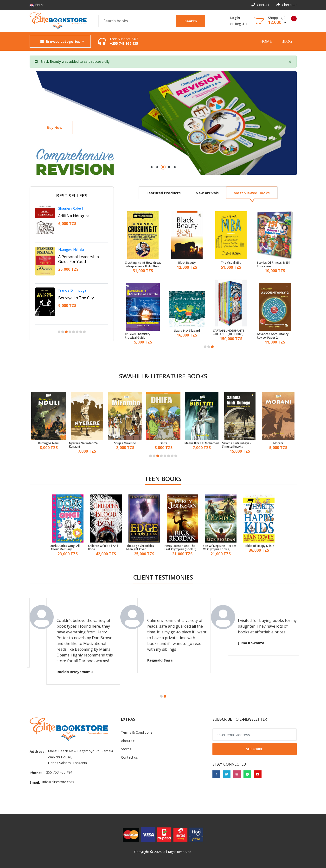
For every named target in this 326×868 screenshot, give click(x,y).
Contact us (129, 757)
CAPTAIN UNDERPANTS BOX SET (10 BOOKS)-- (229, 333)
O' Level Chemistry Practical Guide (137, 336)
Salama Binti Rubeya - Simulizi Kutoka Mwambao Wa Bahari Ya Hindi (239, 445)
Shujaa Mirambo (125, 443)
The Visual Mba (231, 263)
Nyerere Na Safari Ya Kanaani (83, 445)
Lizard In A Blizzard (187, 331)
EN (35, 5)
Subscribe (254, 749)
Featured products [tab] (164, 193)
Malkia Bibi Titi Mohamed (202, 443)
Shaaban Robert (71, 208)
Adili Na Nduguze (74, 216)
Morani (278, 443)
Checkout (287, 5)
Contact (260, 5)
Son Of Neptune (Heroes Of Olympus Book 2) (220, 548)
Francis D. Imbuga (72, 290)
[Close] (290, 62)
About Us (128, 741)
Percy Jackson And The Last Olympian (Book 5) (180, 548)
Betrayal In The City (76, 298)
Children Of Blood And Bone (103, 548)
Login (235, 18)
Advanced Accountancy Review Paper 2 (273, 336)
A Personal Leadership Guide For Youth (79, 259)
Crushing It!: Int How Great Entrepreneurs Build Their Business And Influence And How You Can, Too (143, 265)
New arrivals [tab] (207, 193)
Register (241, 24)
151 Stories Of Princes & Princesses (274, 265)
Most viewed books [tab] (252, 193)
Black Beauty (51, 61)
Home (266, 41)
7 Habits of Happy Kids (259, 546)
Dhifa (163, 443)
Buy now (55, 127)
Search (191, 21)
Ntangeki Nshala (71, 249)
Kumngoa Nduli (49, 443)
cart (87, 61)
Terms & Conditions (137, 732)
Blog (287, 41)
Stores (126, 749)
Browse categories (60, 41)
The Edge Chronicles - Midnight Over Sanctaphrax (141, 548)
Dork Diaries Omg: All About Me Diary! (65, 548)
